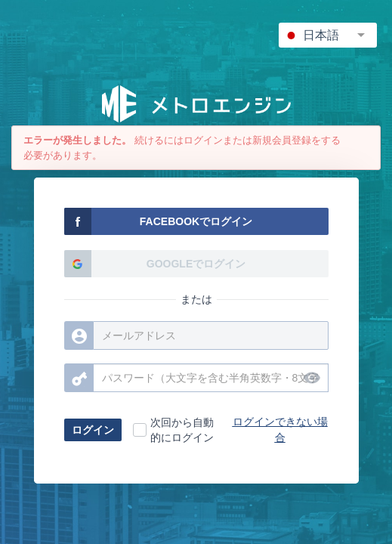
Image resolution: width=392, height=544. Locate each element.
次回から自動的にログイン (182, 430)
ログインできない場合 (280, 430)
